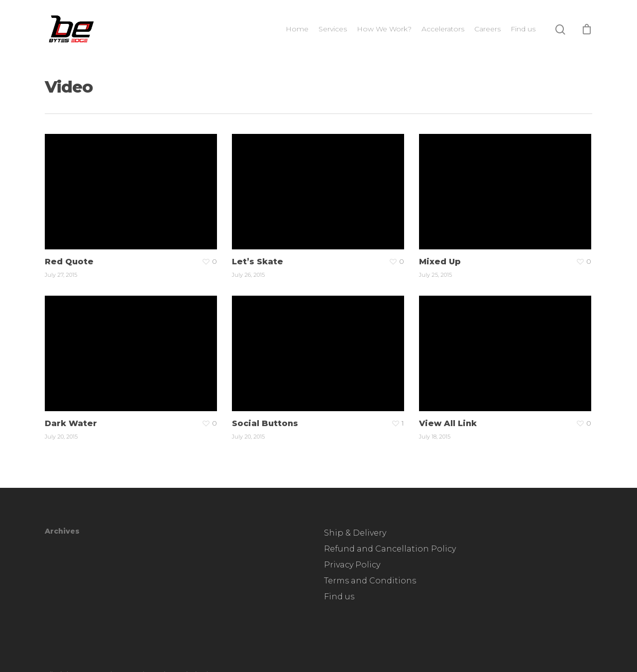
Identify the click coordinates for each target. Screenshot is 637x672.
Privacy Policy (352, 565)
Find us (523, 29)
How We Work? (384, 29)
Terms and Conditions (370, 581)
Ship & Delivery (355, 533)
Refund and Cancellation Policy (390, 549)
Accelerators (443, 29)
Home (297, 29)
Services (333, 29)
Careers (487, 29)
